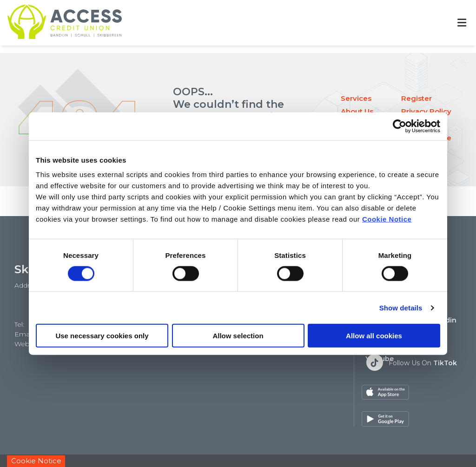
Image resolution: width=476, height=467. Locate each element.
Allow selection (238, 336)
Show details (401, 307)
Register (416, 98)
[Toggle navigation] (462, 23)
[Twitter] (411, 362)
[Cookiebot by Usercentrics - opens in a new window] (400, 126)
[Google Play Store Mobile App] (438, 392)
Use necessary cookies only (102, 336)
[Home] (57, 23)
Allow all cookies (374, 336)
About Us (357, 111)
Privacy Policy (426, 111)
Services (356, 98)
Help (304, 448)
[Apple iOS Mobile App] (386, 392)
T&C (326, 448)
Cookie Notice (387, 219)
